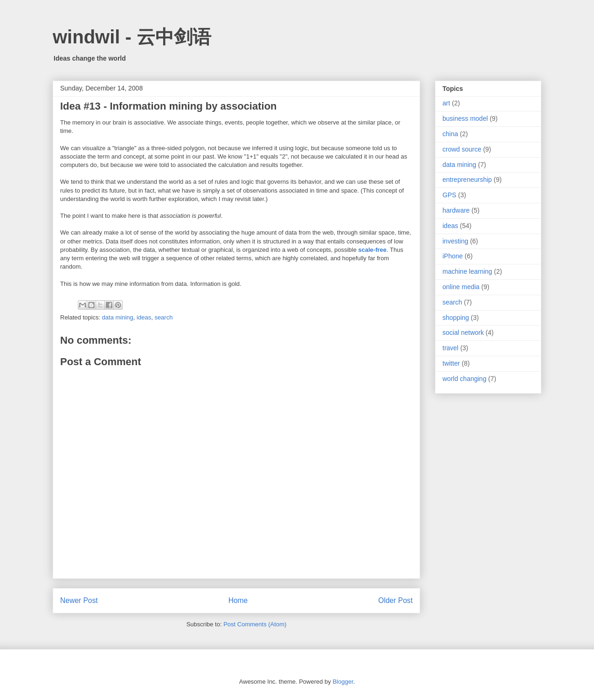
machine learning (467, 271)
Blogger (343, 682)
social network (463, 333)
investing (455, 241)
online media (461, 287)
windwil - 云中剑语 (132, 37)
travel (450, 348)
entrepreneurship (467, 180)
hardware (456, 210)
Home (238, 600)
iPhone (453, 256)
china (450, 134)
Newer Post (79, 600)
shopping (456, 318)
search (163, 317)
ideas (144, 317)
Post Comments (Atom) (255, 624)
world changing (464, 379)
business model (465, 118)
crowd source (462, 149)
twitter (451, 363)
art (446, 103)
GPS (449, 195)
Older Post (395, 600)
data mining (118, 317)
